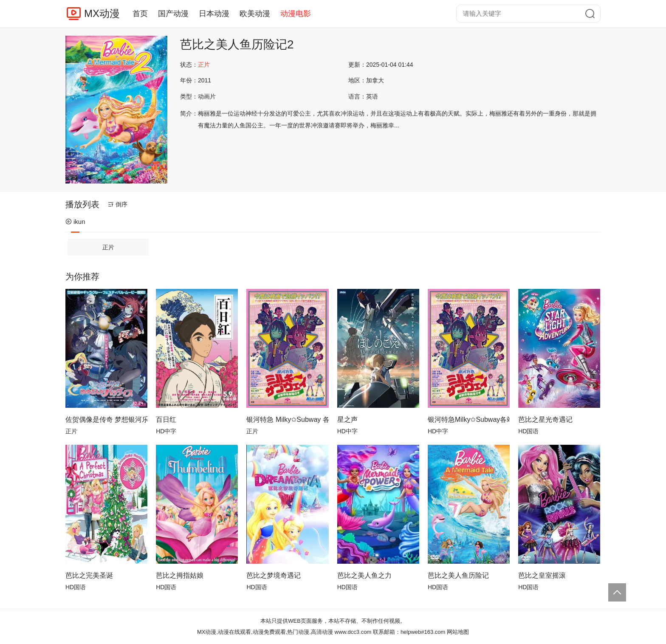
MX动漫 (102, 13)
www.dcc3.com (353, 632)
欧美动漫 (255, 14)
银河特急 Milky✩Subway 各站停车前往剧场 (287, 419)
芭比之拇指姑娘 (180, 575)
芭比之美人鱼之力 (364, 575)
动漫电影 (296, 14)
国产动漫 (173, 14)
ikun (75, 222)
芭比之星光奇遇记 (545, 419)
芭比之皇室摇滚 (542, 575)
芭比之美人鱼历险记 (458, 575)
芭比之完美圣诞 (89, 575)
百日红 (166, 419)
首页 (140, 14)
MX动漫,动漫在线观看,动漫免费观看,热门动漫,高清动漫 (265, 632)
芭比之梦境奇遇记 (274, 575)
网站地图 (458, 632)
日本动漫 (214, 14)
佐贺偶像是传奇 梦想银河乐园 (106, 419)
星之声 (347, 419)
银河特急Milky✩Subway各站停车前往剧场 (469, 419)
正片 (108, 247)
